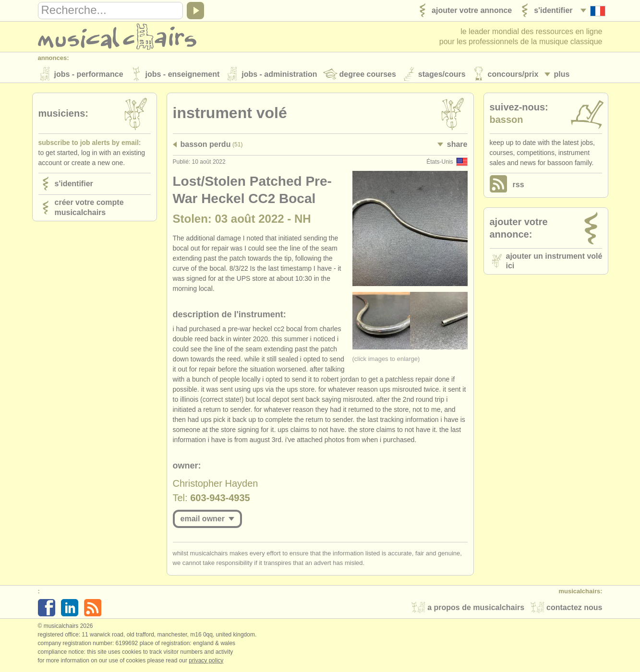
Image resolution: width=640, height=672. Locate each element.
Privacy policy (206, 662)
